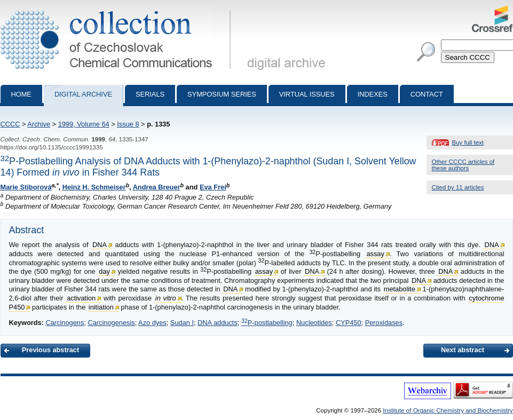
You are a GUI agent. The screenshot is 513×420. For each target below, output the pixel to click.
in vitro (166, 298)
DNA (100, 245)
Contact (427, 94)
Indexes (373, 94)
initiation (101, 307)
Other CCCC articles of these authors (463, 165)
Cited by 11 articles (458, 187)
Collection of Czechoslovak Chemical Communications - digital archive (118, 10)
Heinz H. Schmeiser (94, 187)
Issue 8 (128, 124)
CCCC (10, 124)
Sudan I (182, 323)
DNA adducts (218, 323)
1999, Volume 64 (84, 124)
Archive (39, 124)
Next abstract (463, 350)
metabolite (400, 289)
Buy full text (468, 142)
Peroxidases (384, 323)
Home (21, 94)
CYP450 (349, 323)
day (104, 271)
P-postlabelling (267, 323)
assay (375, 254)
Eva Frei (213, 187)
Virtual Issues (307, 94)
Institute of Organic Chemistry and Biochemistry (448, 410)
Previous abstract (50, 350)
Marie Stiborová (26, 187)
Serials (150, 94)
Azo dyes (152, 323)
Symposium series (222, 94)
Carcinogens (65, 323)
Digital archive (83, 94)
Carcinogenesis (111, 323)
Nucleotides (314, 323)
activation (81, 298)
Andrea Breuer (157, 187)
